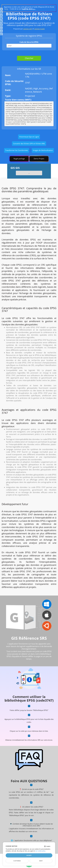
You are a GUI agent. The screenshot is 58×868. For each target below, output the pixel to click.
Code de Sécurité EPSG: (29, 42)
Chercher (29, 58)
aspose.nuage (40, 29)
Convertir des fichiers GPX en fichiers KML (29, 144)
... (29, 173)
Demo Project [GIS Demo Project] (39, 159)
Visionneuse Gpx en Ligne (29, 137)
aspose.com (28, 29)
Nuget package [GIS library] (19, 159)
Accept (29, 855)
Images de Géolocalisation (43, 150)
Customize (17, 861)
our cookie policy (40, 851)
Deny (41, 861)
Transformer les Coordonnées (17, 150)
